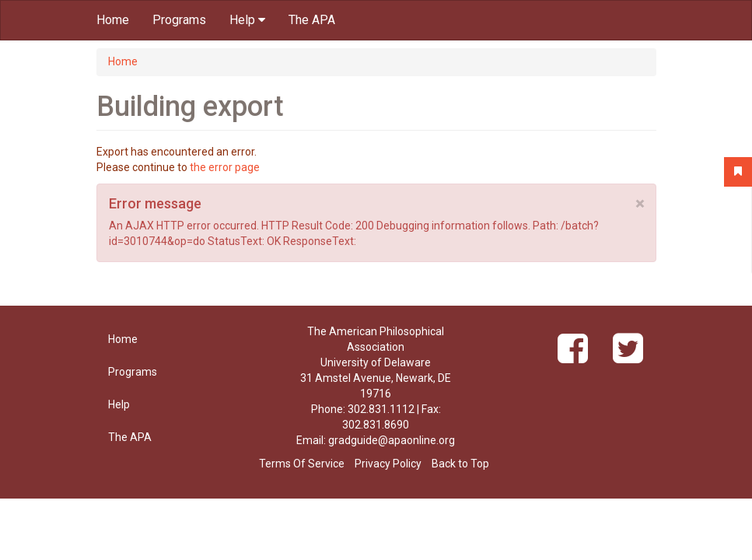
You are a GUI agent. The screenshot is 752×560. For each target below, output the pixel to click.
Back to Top (460, 464)
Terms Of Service (302, 464)
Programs (179, 20)
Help (247, 20)
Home (113, 20)
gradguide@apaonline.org (392, 440)
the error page (225, 167)
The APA (312, 20)
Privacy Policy (388, 464)
